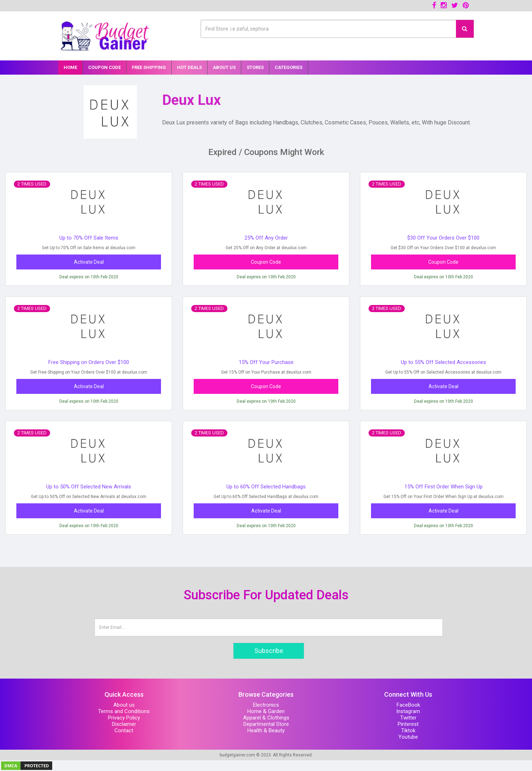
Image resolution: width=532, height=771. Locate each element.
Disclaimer (124, 724)
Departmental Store (266, 724)
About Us (224, 67)
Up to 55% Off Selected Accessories (444, 362)
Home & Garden (266, 711)
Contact (124, 730)
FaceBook (408, 705)
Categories (289, 67)
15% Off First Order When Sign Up (444, 487)
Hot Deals (189, 67)
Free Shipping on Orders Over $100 (89, 362)
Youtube (408, 737)
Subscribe (269, 651)
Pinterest (408, 724)
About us (124, 705)
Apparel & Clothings (266, 718)
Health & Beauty (266, 730)
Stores (255, 67)
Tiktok (408, 730)
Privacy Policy (124, 718)
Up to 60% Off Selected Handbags (266, 487)
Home (70, 67)
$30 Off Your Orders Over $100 (443, 238)
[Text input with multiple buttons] (329, 29)
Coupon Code (104, 67)
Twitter (408, 718)
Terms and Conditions (124, 711)
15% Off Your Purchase (266, 362)
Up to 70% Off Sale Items (89, 238)
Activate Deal (89, 262)
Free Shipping (149, 67)
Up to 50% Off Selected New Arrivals (89, 487)
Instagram (408, 711)
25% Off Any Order (266, 238)
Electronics (266, 705)
